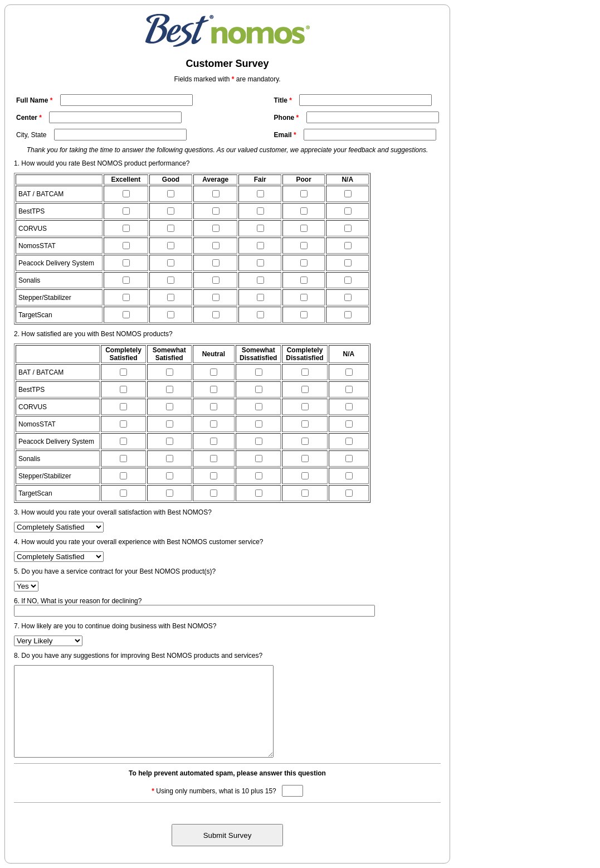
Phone (287, 118)
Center (30, 118)
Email (286, 135)
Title (284, 100)
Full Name (35, 100)
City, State (31, 135)
